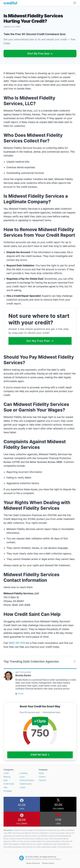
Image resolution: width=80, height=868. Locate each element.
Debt (6, 780)
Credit (6, 773)
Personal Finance (27, 780)
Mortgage (8, 791)
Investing (23, 773)
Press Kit (42, 780)
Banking (7, 777)
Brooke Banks (23, 675)
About (41, 773)
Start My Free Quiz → (40, 54)
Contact (42, 777)
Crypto (23, 787)
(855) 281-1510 (17, 643)
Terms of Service (33, 863)
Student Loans (26, 784)
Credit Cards (9, 784)
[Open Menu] (75, 3)
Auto (5, 787)
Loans (22, 777)
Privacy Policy (48, 863)
